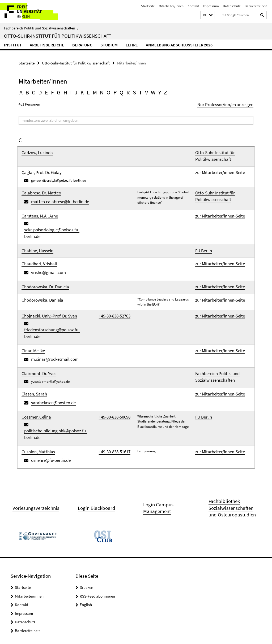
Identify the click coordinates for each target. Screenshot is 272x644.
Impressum (211, 6)
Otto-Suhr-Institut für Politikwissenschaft (58, 36)
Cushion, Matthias (34, 371)
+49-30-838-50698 (111, 350)
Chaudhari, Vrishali (35, 233)
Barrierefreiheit (256, 6)
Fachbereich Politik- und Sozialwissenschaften (212, 316)
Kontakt (193, 6)
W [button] (139, 91)
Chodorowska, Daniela (38, 262)
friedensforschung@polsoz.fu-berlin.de (59, 284)
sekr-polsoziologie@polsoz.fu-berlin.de (59, 210)
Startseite (148, 6)
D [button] (38, 91)
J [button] (70, 91)
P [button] (105, 91)
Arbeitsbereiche (47, 45)
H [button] (60, 91)
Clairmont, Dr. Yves (35, 314)
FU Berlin (202, 222)
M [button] (87, 91)
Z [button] (151, 91)
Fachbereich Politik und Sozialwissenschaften (41, 28)
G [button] (54, 91)
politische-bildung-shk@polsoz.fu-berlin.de (61, 356)
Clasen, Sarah (31, 332)
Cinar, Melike (30, 296)
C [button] (32, 91)
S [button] (122, 91)
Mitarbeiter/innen (171, 6)
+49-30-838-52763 (111, 278)
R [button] (117, 91)
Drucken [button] (86, 511)
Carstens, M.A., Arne (35, 204)
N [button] (93, 91)
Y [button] (145, 91)
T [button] (128, 91)
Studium (109, 45)
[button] (208, 15)
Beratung (82, 45)
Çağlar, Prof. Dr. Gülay (37, 165)
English (86, 528)
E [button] (43, 91)
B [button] (26, 91)
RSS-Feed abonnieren (97, 520)
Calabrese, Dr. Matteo (37, 183)
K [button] (76, 91)
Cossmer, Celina (33, 350)
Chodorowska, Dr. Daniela (40, 251)
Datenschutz (232, 6)
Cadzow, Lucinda (34, 149)
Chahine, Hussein (34, 222)
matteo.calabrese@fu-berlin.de (53, 189)
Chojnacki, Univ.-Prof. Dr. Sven (43, 278)
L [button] (81, 91)
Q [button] (111, 91)
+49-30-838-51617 (111, 371)
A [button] (21, 91)
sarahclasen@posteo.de (48, 338)
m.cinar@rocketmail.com (49, 302)
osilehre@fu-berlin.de (46, 377)
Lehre (132, 45)
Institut (13, 45)
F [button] (49, 91)
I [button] (65, 91)
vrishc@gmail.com (44, 239)
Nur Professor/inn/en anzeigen (229, 102)
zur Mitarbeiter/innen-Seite (214, 165)
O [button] (99, 91)
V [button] (133, 91)
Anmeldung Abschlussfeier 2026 (179, 45)
